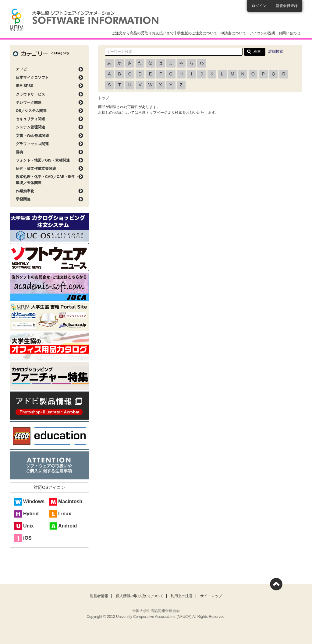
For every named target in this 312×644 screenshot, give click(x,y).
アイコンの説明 (262, 33)
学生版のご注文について (197, 33)
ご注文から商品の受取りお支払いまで (143, 33)
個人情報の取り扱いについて (140, 596)
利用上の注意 (182, 596)
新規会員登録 (287, 6)
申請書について (233, 33)
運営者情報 (99, 596)
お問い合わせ (289, 33)
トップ (104, 98)
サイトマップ (211, 596)
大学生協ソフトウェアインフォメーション (84, 20)
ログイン (259, 6)
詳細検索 (276, 51)
